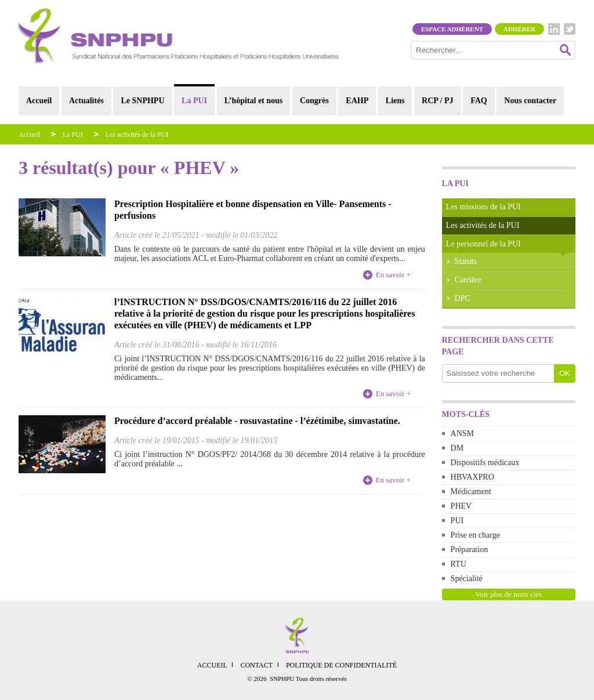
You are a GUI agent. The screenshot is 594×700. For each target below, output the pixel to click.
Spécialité (467, 579)
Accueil (39, 101)
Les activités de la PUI (137, 135)
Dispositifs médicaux (485, 463)
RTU (459, 564)
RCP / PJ (437, 101)
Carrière (468, 280)
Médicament (471, 492)
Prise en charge (475, 535)
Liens (395, 101)
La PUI (194, 101)
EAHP (357, 101)
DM (457, 448)
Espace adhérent (452, 29)
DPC (463, 298)
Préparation (470, 550)
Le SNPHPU (142, 101)
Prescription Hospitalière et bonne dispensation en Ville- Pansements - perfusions (253, 210)
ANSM (462, 434)
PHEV (461, 506)
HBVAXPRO (472, 477)
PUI (457, 521)
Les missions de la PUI (483, 207)
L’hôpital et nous (254, 101)
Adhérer (519, 29)
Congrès (314, 101)
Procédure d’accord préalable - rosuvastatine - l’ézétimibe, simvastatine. (257, 421)
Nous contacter (530, 101)
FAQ (479, 101)
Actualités (86, 101)
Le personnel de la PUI (483, 244)
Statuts (466, 261)
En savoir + (393, 275)
